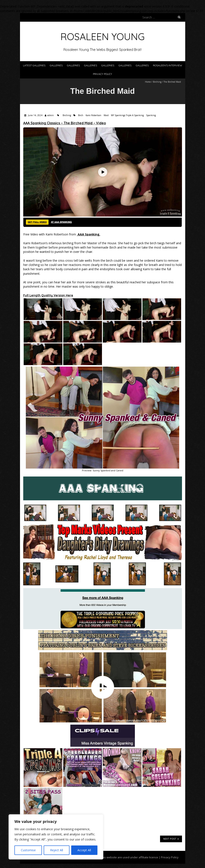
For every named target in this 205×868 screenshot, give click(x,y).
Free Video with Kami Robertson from (62, 234)
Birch (81, 115)
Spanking (151, 115)
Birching (157, 82)
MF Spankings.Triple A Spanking (127, 115)
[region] (56, 837)
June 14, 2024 (35, 115)
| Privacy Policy (168, 857)
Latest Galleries (34, 65)
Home (148, 82)
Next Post (171, 839)
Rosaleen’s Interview (168, 65)
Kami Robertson (93, 115)
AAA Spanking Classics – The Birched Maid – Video (65, 123)
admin (51, 115)
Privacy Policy (102, 74)
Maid (106, 115)
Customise (28, 850)
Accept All (84, 850)
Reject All (57, 850)
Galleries (56, 65)
